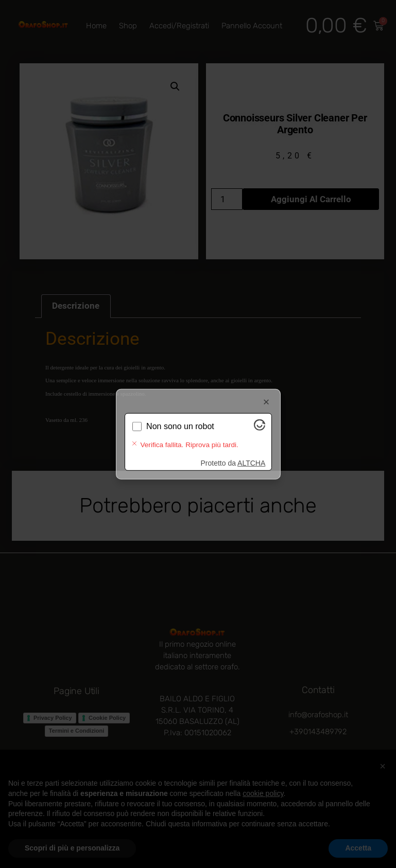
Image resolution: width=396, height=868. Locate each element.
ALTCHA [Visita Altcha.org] (251, 455)
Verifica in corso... (179, 435)
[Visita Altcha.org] (260, 436)
